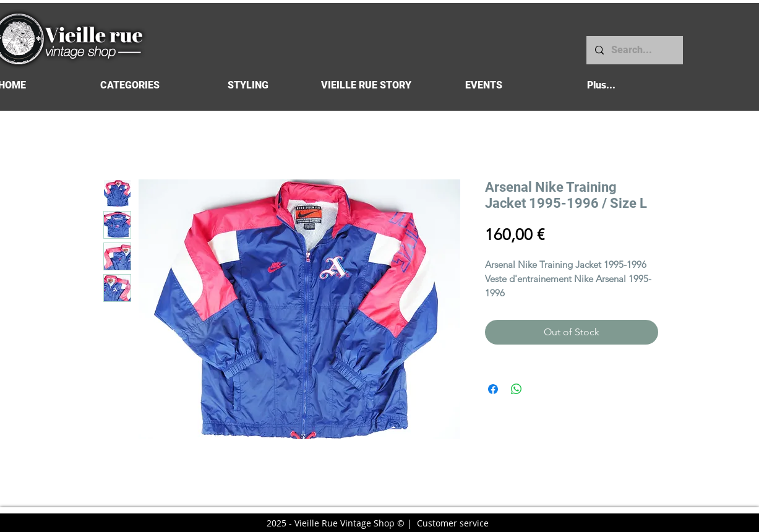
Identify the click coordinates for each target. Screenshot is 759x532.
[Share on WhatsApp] (517, 389)
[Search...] (634, 50)
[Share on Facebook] (493, 389)
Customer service (453, 523)
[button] (130, 85)
